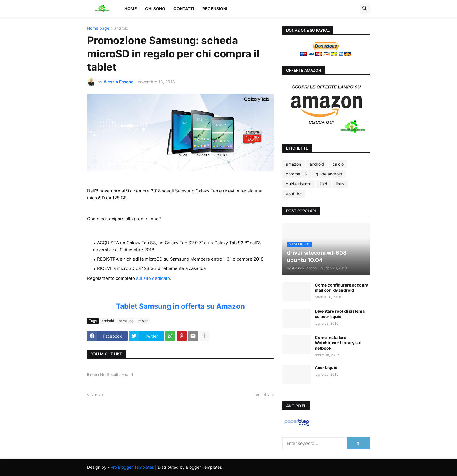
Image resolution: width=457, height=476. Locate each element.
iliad (324, 184)
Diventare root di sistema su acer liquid (340, 314)
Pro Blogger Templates (132, 467)
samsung (126, 321)
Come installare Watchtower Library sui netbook (338, 343)
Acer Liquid (326, 367)
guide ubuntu (299, 184)
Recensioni (215, 9)
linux (340, 184)
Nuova (97, 395)
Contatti (184, 9)
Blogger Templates (204, 467)
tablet (143, 321)
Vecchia (263, 395)
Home (131, 9)
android (121, 28)
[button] (365, 9)
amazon (293, 164)
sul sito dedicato (153, 278)
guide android (329, 174)
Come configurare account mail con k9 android (342, 288)
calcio (338, 164)
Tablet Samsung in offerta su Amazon (180, 306)
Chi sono (155, 9)
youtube (294, 194)
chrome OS (297, 174)
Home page (98, 28)
